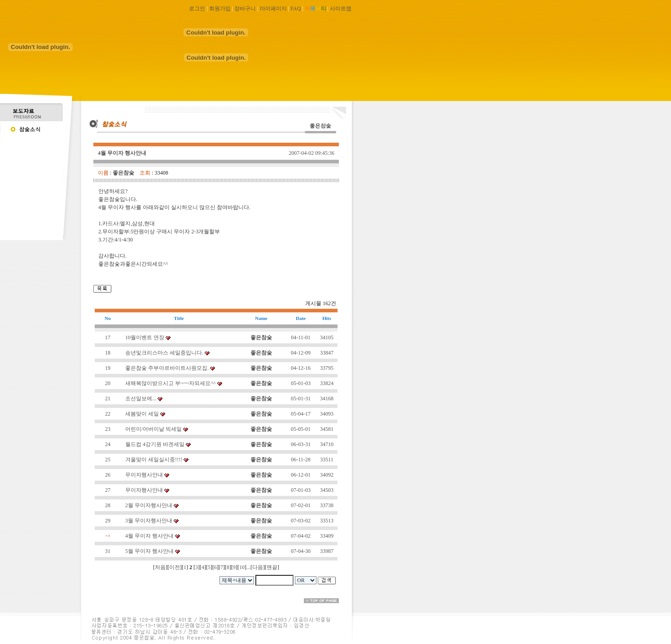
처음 (160, 567)
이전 (175, 567)
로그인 (197, 9)
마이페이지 (273, 9)
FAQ (296, 9)
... (248, 567)
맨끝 (272, 567)
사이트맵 (341, 9)
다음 (258, 567)
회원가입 (220, 9)
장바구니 (245, 9)
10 (242, 567)
